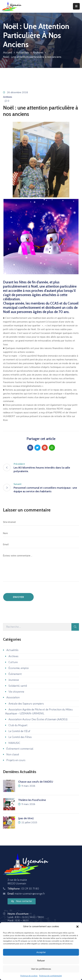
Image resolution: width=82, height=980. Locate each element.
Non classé (13, 755)
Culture (13, 662)
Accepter (41, 952)
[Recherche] (37, 627)
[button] (77, 926)
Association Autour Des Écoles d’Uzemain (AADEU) (38, 719)
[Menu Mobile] (76, 6)
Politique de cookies (29, 976)
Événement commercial (20, 749)
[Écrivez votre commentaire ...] (41, 567)
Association (13, 697)
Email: (26, 894)
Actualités (23, 52)
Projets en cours (16, 760)
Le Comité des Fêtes (20, 737)
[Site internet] (41, 522)
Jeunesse (14, 680)
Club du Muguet (18, 725)
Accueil (8, 52)
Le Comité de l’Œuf (19, 731)
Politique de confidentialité (50, 976)
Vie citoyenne (16, 692)
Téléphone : (23, 889)
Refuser (41, 961)
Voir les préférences (41, 969)
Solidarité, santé (18, 686)
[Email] (41, 544)
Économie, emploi (18, 668)
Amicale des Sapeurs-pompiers (26, 704)
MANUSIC (14, 743)
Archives (38, 52)
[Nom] (41, 533)
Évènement (15, 674)
